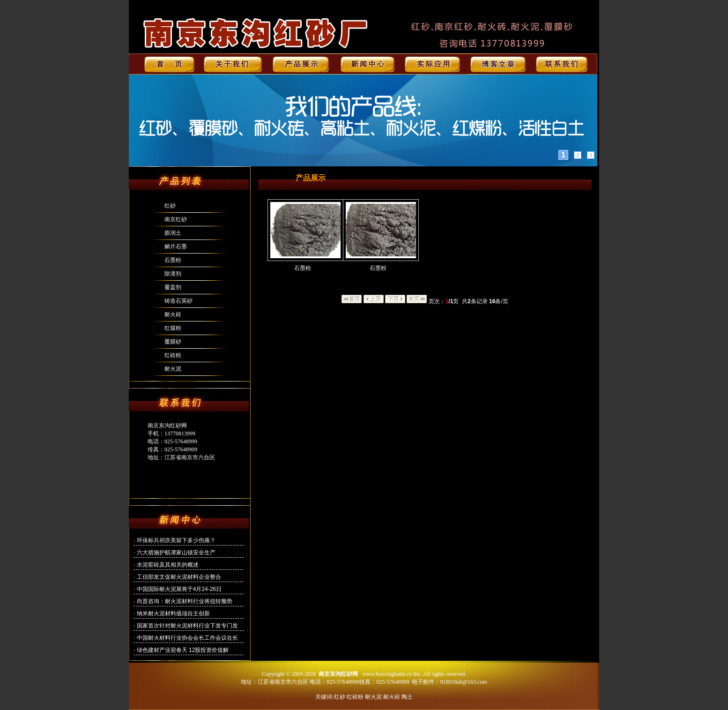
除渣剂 (173, 274)
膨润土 (173, 233)
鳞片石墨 (176, 247)
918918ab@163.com (463, 682)
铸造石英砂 (178, 301)
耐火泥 (173, 369)
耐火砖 (173, 314)
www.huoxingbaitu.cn (387, 674)
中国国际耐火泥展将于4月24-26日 (179, 589)
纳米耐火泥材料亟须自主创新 (173, 613)
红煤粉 (173, 328)
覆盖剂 (173, 287)
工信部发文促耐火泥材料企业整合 (179, 577)
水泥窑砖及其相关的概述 (168, 565)
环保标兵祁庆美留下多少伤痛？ (176, 540)
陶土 (407, 697)
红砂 (170, 206)
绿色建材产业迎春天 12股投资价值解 (183, 650)
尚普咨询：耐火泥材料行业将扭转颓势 (185, 601)
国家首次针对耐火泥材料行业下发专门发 (187, 626)
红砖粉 (173, 355)
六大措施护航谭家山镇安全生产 (176, 553)
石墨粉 (173, 260)
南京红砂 (176, 219)
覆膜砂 (173, 342)
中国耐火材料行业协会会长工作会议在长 (187, 638)
